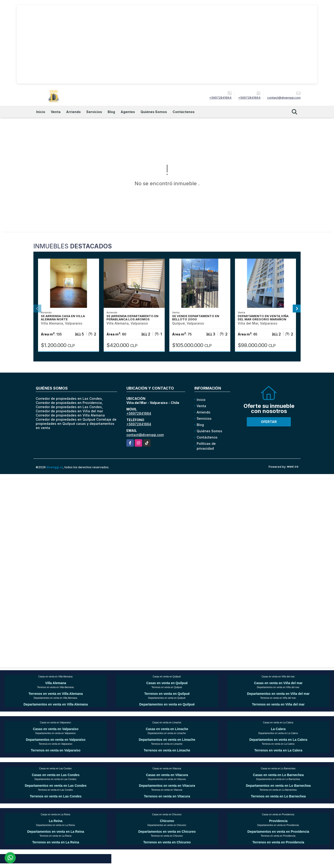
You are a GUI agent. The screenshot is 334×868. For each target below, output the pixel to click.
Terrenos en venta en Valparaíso (56, 750)
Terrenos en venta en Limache (167, 750)
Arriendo (73, 112)
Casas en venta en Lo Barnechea (278, 775)
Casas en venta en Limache (167, 729)
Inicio (41, 112)
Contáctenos (184, 112)
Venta (56, 112)
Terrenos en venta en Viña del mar (278, 704)
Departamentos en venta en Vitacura (167, 786)
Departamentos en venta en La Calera (278, 740)
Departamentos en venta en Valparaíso (56, 740)
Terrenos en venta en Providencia (278, 842)
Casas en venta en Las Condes (56, 775)
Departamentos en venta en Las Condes (56, 786)
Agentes (128, 112)
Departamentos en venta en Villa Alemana (56, 704)
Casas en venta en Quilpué (167, 683)
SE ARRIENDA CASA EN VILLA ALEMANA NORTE (63, 318)
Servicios (94, 112)
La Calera (278, 729)
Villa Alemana (56, 683)
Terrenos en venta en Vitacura (167, 796)
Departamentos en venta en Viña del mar (278, 694)
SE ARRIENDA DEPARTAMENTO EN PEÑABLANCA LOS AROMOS (132, 318)
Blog (111, 112)
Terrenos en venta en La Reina (56, 842)
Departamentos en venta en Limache (167, 740)
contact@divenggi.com (145, 435)
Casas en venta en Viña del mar (278, 683)
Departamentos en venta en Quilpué (167, 704)
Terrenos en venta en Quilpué (167, 694)
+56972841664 (220, 98)
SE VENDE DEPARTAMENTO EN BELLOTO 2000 (196, 318)
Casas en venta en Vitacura (167, 775)
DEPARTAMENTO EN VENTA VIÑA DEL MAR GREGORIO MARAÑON (263, 318)
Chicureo (167, 821)
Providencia (278, 821)
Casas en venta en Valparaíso (56, 729)
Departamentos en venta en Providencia (278, 832)
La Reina (56, 821)
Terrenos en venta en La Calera (278, 750)
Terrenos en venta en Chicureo (167, 842)
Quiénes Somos (154, 112)
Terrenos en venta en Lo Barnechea (278, 796)
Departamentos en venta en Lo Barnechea (278, 786)
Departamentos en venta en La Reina (56, 832)
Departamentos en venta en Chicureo (167, 832)
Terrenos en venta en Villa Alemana (56, 694)
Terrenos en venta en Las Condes (56, 796)
